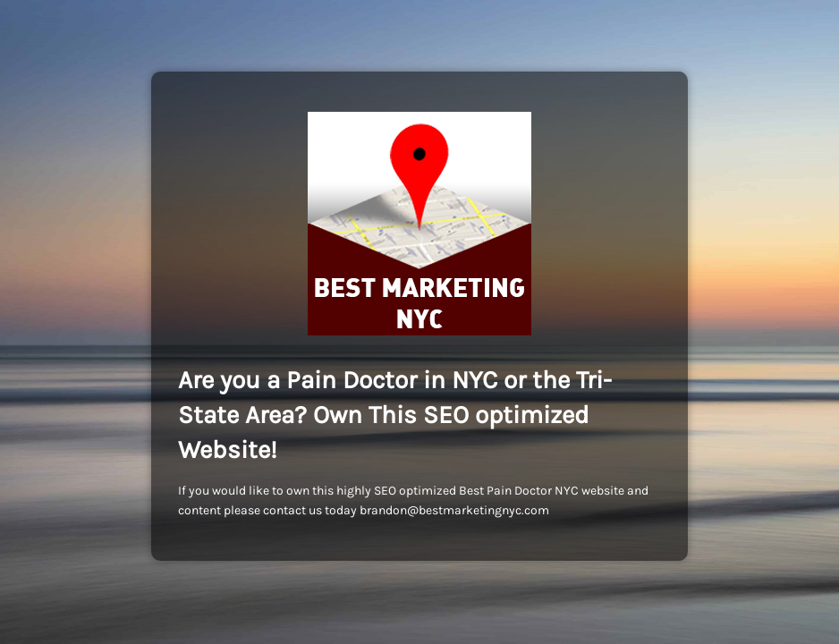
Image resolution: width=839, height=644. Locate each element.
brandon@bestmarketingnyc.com (454, 510)
